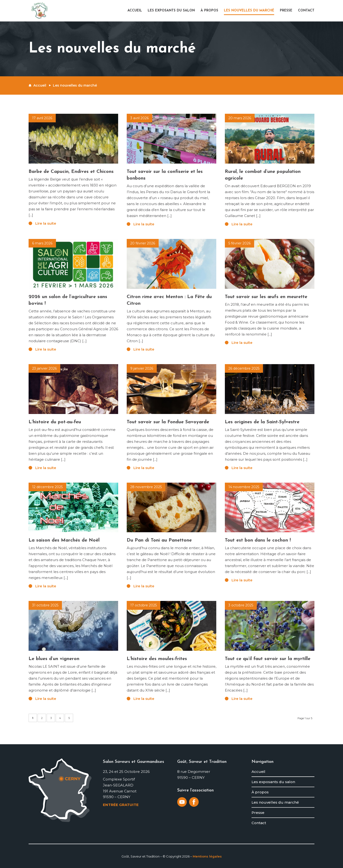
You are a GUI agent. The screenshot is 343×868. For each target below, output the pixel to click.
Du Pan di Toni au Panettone (159, 540)
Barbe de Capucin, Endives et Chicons (71, 172)
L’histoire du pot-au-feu (55, 422)
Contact (259, 823)
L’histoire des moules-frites (157, 659)
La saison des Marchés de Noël (64, 540)
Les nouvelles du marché (275, 802)
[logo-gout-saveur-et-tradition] (40, 11)
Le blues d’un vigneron (54, 659)
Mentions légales (207, 856)
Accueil (40, 85)
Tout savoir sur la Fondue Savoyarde (168, 422)
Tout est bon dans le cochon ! (258, 540)
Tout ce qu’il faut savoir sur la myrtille (268, 659)
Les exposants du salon (273, 782)
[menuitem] (136, 11)
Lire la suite (46, 223)
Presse (258, 813)
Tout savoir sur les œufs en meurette (266, 297)
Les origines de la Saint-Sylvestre (262, 422)
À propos (260, 792)
